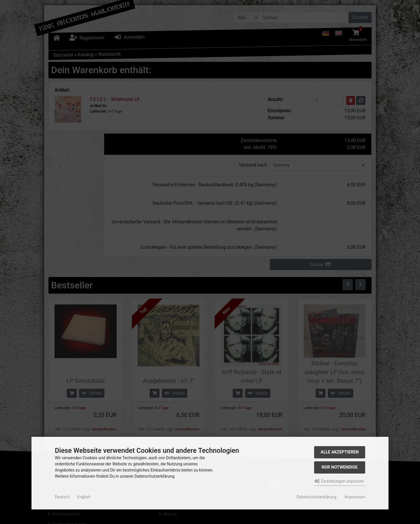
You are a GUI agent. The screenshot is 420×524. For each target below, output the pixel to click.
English (84, 497)
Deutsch (62, 497)
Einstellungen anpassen (339, 481)
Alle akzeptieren (340, 452)
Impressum (355, 497)
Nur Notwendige (340, 467)
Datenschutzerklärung (316, 497)
